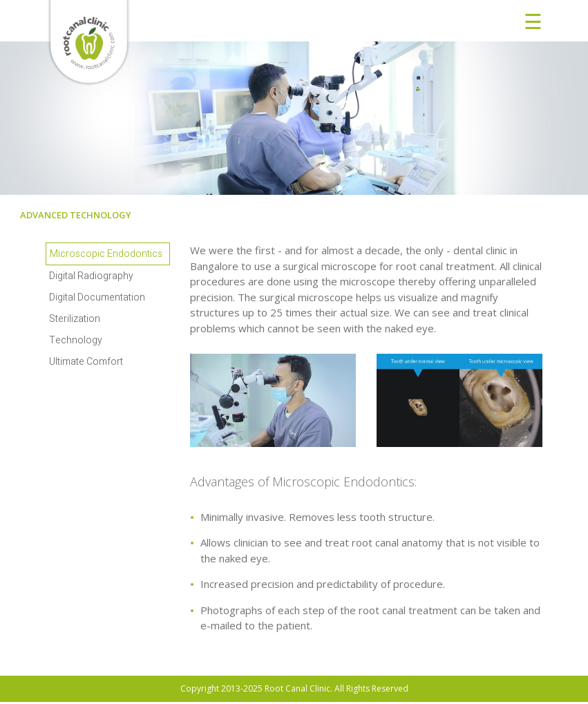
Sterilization (75, 319)
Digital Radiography (91, 276)
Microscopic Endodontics (106, 254)
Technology (76, 340)
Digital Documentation (97, 297)
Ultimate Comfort (86, 362)
